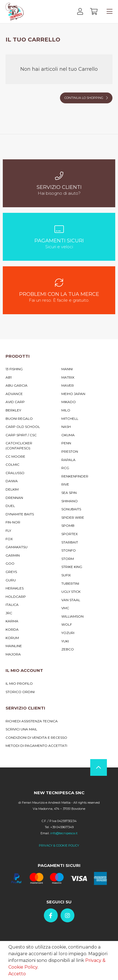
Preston (70, 451)
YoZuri (68, 633)
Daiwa (12, 481)
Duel (10, 506)
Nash (66, 427)
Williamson (72, 616)
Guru (11, 580)
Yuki (65, 641)
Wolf (67, 624)
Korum (12, 638)
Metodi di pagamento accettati (36, 746)
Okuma (68, 435)
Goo (10, 563)
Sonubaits (71, 509)
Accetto (17, 974)
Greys (11, 572)
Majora (13, 654)
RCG (65, 468)
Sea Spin (69, 493)
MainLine (14, 646)
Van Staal (71, 600)
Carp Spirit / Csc (21, 435)
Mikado (69, 402)
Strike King (72, 567)
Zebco (68, 649)
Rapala (68, 460)
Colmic (12, 465)
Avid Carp (15, 402)
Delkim (12, 489)
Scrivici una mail (21, 729)
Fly (8, 531)
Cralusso (15, 473)
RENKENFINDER (75, 476)
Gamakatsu (17, 547)
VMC (65, 608)
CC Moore (15, 456)
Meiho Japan (73, 394)
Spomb (68, 526)
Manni (67, 369)
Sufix (66, 575)
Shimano (70, 501)
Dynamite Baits (20, 514)
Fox (9, 539)
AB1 (9, 377)
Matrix (68, 377)
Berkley (13, 410)
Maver (68, 385)
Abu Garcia (17, 385)
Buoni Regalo (19, 419)
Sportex (70, 534)
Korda (12, 629)
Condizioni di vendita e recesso (36, 738)
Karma (12, 621)
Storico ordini (20, 692)
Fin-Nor (13, 522)
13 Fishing (14, 369)
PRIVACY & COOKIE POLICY (59, 845)
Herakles (15, 588)
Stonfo (69, 550)
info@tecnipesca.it (64, 833)
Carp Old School (23, 427)
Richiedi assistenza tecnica (32, 721)
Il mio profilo (19, 683)
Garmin (13, 555)
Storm (68, 559)
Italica (12, 605)
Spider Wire (73, 517)
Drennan (14, 498)
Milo (66, 410)
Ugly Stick (71, 592)
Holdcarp (16, 597)
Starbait (70, 542)
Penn (66, 443)
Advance (14, 394)
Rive (65, 484)
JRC (9, 613)
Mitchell (70, 419)
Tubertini (70, 583)
